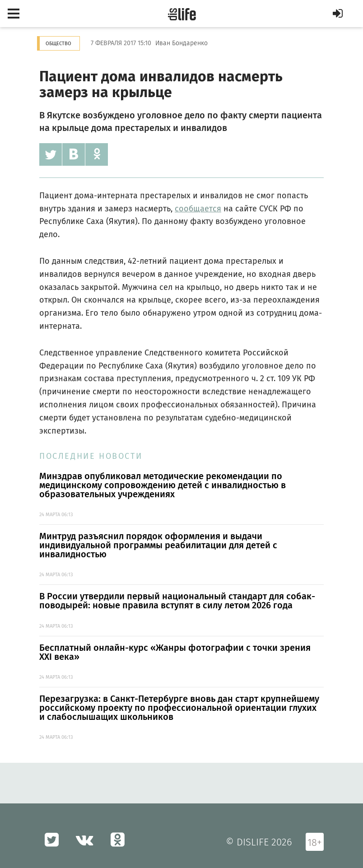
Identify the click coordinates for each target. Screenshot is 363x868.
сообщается (198, 209)
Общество (58, 44)
